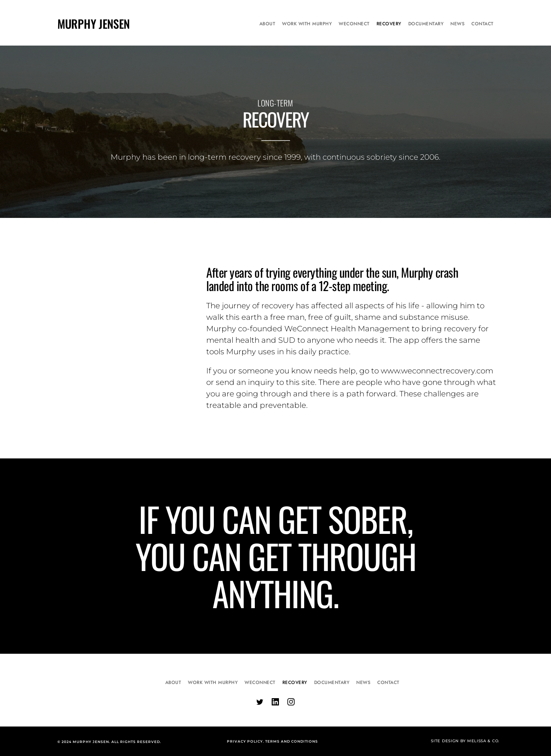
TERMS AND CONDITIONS (292, 741)
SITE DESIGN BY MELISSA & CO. (465, 741)
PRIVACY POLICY (245, 741)
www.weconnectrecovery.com (437, 371)
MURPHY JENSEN (94, 24)
